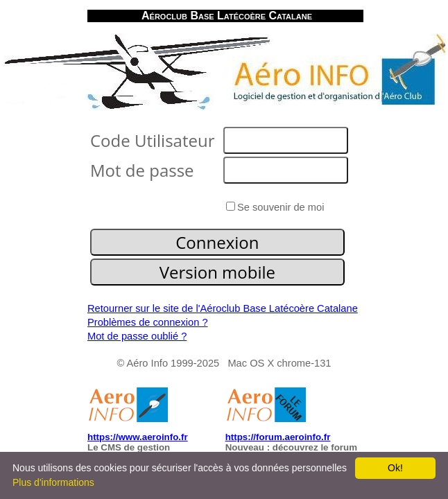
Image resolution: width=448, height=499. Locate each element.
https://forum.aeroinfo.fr (278, 437)
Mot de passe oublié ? (137, 336)
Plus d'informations (53, 482)
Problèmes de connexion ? (148, 322)
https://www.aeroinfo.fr (138, 437)
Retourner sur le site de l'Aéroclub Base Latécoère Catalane (223, 308)
